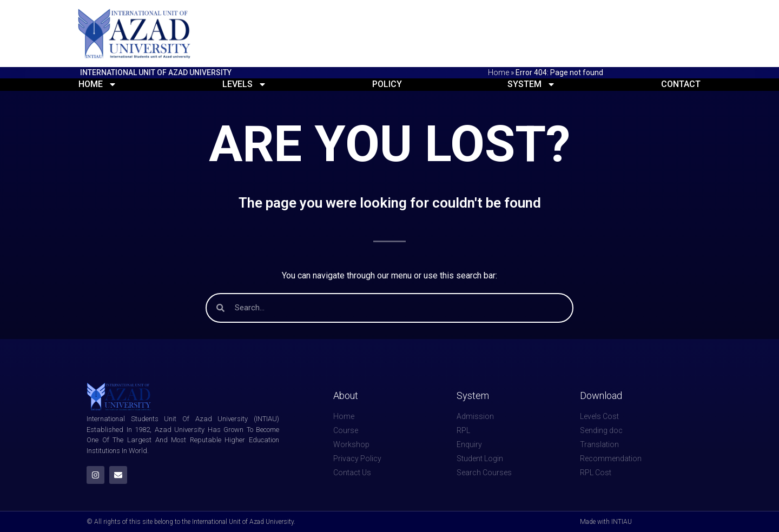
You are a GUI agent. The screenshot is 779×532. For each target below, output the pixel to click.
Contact (681, 84)
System (532, 84)
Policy (387, 84)
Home (499, 72)
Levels (245, 84)
